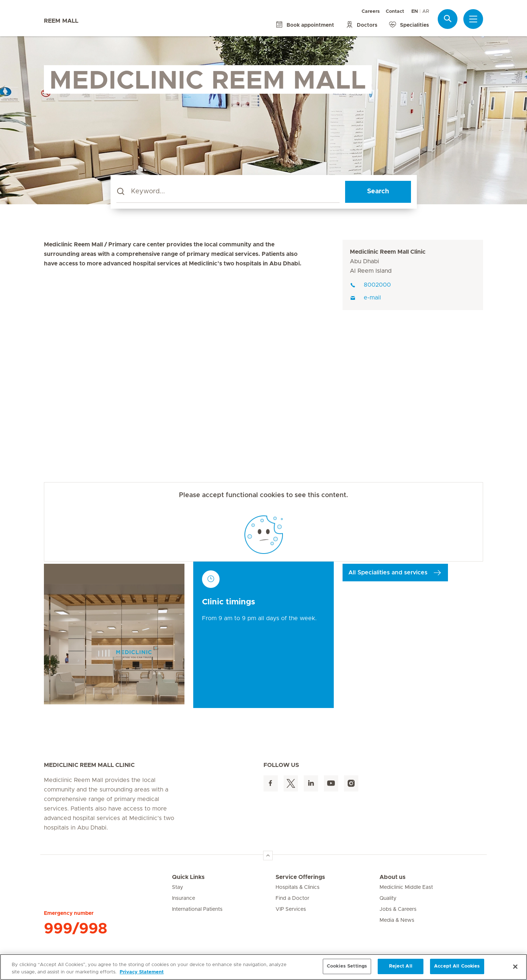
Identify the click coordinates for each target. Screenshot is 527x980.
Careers (371, 12)
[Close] (515, 966)
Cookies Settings (347, 966)
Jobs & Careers (398, 909)
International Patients (197, 909)
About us (393, 877)
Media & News (397, 920)
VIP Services (291, 909)
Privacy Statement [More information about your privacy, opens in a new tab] (142, 972)
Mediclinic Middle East (406, 887)
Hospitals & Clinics (298, 887)
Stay (177, 887)
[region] (263, 967)
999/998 (76, 929)
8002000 (370, 285)
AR (426, 12)
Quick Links (188, 877)
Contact (395, 12)
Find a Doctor (292, 898)
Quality (388, 898)
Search (378, 191)
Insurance (184, 898)
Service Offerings (300, 877)
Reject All (401, 966)
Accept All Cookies (457, 966)
